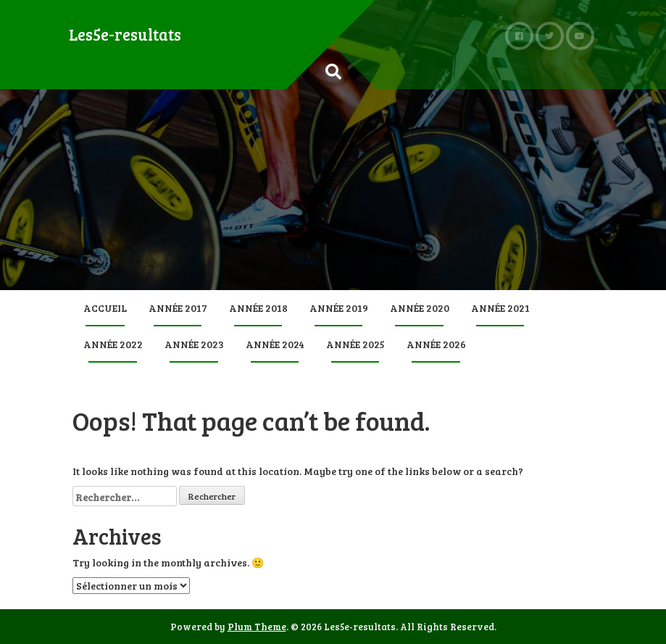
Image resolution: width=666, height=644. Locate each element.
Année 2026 (436, 344)
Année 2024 (275, 344)
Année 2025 (355, 344)
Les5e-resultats (125, 34)
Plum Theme (257, 627)
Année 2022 (113, 344)
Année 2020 (420, 308)
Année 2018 (258, 308)
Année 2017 (178, 308)
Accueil (105, 308)
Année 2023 (194, 344)
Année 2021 (500, 308)
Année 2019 (339, 308)
